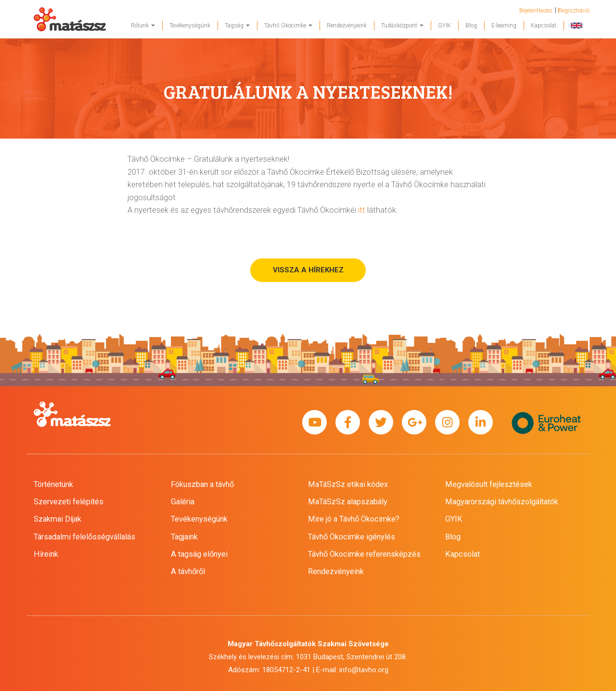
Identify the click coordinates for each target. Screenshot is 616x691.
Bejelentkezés (536, 11)
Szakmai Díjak (58, 519)
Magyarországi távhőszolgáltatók (502, 502)
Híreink (46, 554)
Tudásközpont (402, 26)
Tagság (237, 26)
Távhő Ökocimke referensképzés (364, 554)
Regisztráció (574, 11)
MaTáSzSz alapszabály (348, 502)
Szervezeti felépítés (69, 502)
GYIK (444, 26)
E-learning (504, 26)
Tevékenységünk (190, 26)
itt (362, 210)
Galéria (183, 502)
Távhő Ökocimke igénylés (352, 537)
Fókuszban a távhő (202, 484)
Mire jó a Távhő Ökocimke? (354, 519)
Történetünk (53, 484)
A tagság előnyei (199, 554)
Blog (471, 26)
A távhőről (188, 571)
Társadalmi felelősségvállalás (84, 537)
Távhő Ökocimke (288, 26)
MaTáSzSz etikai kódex (348, 484)
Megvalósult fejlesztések (489, 484)
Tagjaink (184, 537)
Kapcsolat (544, 26)
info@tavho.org (364, 670)
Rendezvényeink (347, 26)
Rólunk (143, 26)
